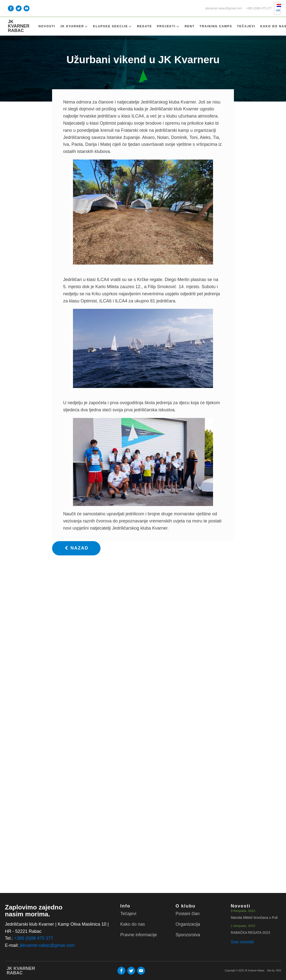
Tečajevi (246, 26)
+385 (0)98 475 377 (259, 8)
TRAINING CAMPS (216, 26)
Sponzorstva (188, 935)
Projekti (168, 26)
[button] (76, 548)
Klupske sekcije (113, 26)
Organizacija (188, 924)
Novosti (47, 26)
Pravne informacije (139, 935)
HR (276, 8)
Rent (190, 26)
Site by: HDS (274, 971)
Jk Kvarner (74, 26)
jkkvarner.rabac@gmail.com (224, 8)
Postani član (187, 914)
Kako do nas (133, 924)
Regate (144, 26)
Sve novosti (242, 942)
